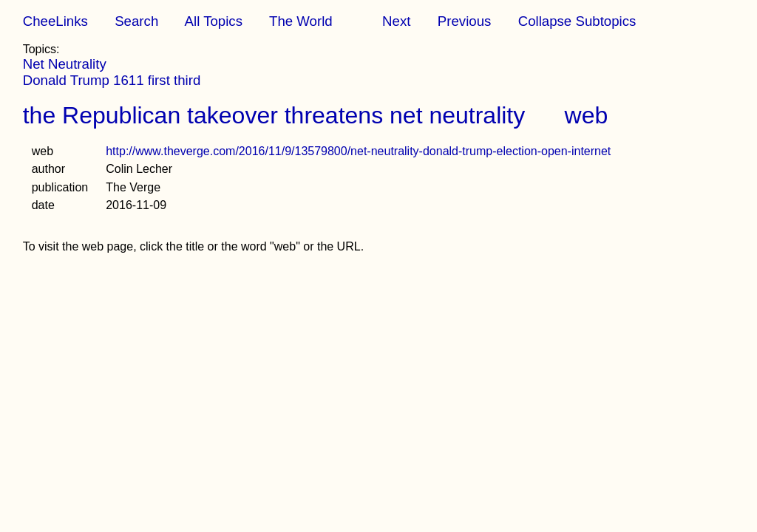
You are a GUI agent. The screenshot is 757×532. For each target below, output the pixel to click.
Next (396, 21)
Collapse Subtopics (577, 21)
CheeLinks (55, 21)
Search (136, 21)
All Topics (214, 21)
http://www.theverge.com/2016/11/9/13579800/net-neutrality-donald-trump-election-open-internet (358, 151)
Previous (465, 21)
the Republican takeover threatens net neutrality (274, 115)
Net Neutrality (65, 64)
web (587, 115)
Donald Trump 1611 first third (112, 80)
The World (301, 21)
